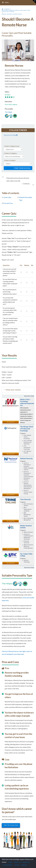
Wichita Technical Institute (26, 527)
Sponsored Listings (11, 135)
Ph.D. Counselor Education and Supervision (28, 442)
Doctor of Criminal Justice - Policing (28, 492)
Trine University (25, 499)
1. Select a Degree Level (11, 146)
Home (10, 862)
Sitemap (24, 865)
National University (26, 459)
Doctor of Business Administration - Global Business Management (28, 485)
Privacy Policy (8, 865)
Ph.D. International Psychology (27, 448)
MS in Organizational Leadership (28, 509)
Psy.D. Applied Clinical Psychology (27, 437)
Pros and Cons (8, 203)
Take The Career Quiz (11, 825)
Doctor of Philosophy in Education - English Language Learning (28, 466)
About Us (17, 862)
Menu (5, 2)
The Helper (9, 112)
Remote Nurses (14, 66)
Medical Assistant (28, 532)
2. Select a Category (10, 153)
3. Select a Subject (10, 160)
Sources (17, 865)
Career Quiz (7, 197)
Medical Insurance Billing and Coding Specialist (28, 546)
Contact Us (26, 862)
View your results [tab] (13, 390)
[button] (34, 2)
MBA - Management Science (27, 515)
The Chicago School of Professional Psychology (27, 429)
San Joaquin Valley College (26, 555)
